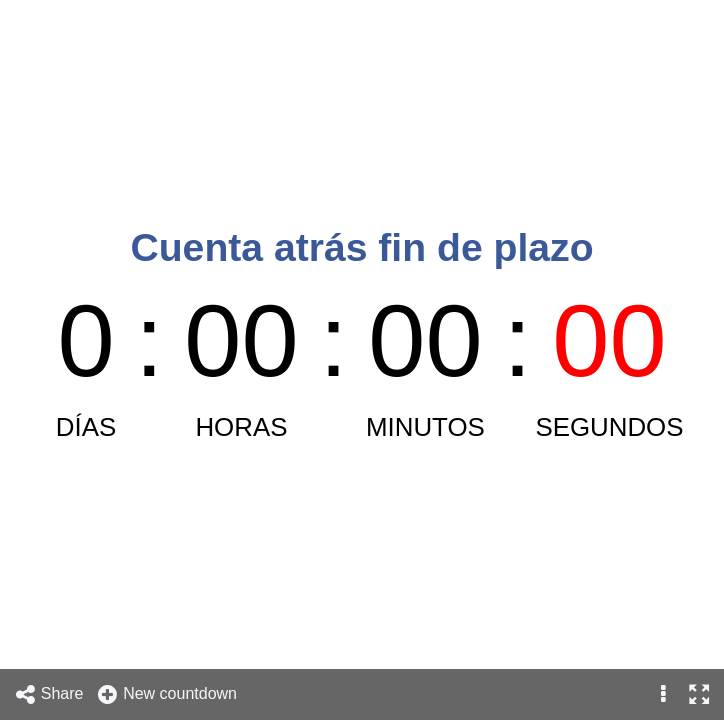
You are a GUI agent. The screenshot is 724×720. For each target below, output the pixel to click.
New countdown (166, 694)
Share (49, 694)
